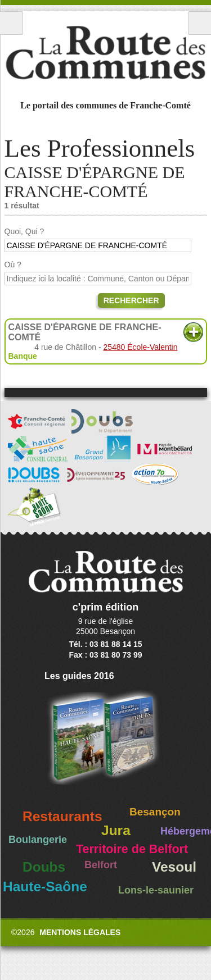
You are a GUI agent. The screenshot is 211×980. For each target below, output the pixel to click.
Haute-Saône (45, 886)
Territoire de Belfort (132, 849)
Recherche (199, 23)
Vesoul (174, 867)
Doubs (44, 867)
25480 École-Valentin (140, 347)
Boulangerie (38, 840)
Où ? (13, 265)
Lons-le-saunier (156, 890)
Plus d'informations (193, 332)
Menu (12, 23)
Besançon (155, 812)
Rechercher (131, 300)
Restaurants (62, 816)
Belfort (101, 865)
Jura (116, 830)
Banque (23, 356)
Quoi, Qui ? (24, 231)
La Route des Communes (105, 53)
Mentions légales (80, 932)
